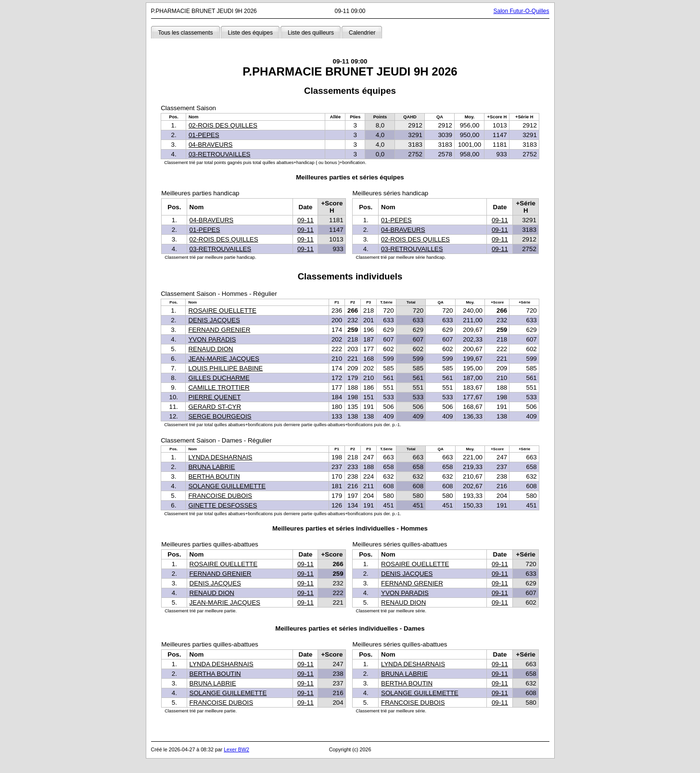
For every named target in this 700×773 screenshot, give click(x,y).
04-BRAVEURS (211, 145)
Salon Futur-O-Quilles (521, 11)
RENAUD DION (210, 349)
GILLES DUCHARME (219, 378)
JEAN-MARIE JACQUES (223, 359)
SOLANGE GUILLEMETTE (227, 486)
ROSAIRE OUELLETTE (222, 310)
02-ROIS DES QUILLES (223, 125)
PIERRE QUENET (214, 397)
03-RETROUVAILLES (220, 154)
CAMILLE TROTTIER (219, 387)
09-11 (305, 220)
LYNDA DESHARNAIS (220, 457)
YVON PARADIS (212, 339)
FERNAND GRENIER (219, 330)
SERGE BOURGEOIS (220, 416)
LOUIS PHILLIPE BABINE (225, 368)
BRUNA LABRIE (211, 467)
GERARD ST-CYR (215, 407)
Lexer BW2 (236, 749)
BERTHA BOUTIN (214, 476)
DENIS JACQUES (214, 320)
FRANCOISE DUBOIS (220, 496)
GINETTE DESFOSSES (223, 505)
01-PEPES (204, 135)
